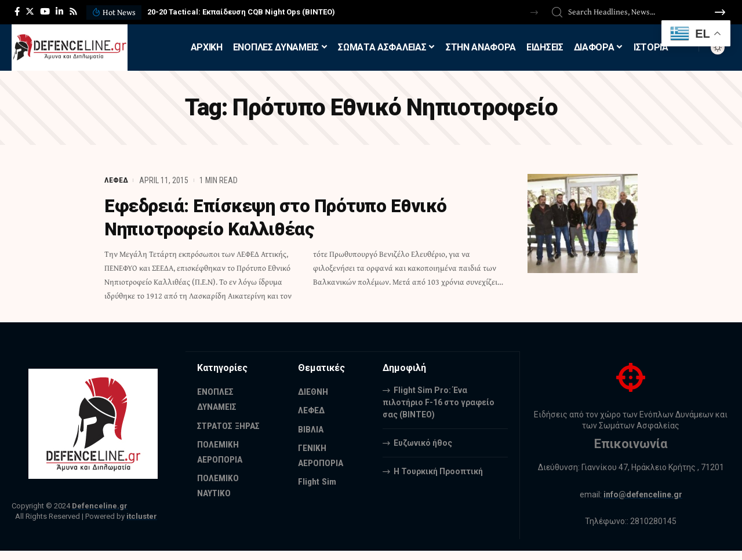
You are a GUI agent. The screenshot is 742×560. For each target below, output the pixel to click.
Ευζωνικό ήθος (423, 442)
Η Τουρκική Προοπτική (438, 471)
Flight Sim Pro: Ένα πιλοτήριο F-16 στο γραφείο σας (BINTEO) (439, 402)
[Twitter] (30, 12)
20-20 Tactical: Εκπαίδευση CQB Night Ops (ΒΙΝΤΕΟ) (241, 12)
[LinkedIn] (59, 12)
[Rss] (73, 12)
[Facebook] (17, 12)
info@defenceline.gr (643, 494)
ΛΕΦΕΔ (116, 180)
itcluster (142, 516)
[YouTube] (45, 12)
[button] (534, 12)
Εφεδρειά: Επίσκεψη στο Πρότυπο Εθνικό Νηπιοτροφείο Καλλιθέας (283, 217)
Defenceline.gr (100, 506)
